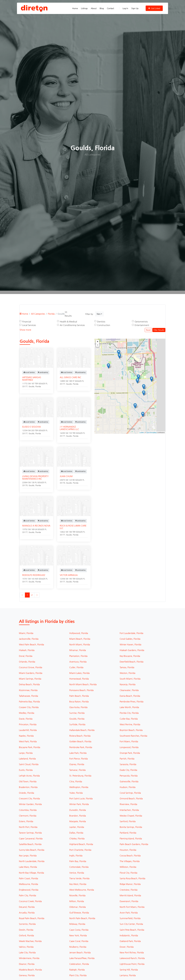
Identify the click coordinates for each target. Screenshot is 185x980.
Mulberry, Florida (78, 947)
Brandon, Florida (78, 816)
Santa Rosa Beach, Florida (132, 878)
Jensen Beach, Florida (80, 952)
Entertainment (142, 325)
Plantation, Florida (78, 656)
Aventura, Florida (78, 662)
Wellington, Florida (79, 787)
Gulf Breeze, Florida (79, 913)
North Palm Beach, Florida (82, 918)
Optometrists (141, 322)
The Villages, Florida (130, 861)
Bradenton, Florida (28, 787)
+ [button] (98, 342)
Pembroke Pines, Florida (132, 702)
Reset (148, 330)
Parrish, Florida (127, 759)
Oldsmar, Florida (78, 907)
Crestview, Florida (129, 890)
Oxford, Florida (26, 935)
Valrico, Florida (26, 947)
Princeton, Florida (28, 724)
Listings (84, 8)
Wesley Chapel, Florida (131, 816)
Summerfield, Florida (130, 918)
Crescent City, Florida (29, 798)
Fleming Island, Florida (131, 838)
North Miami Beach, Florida (83, 684)
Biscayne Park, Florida (30, 747)
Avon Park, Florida (129, 913)
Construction (104, 325)
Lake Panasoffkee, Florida (82, 958)
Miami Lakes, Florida (79, 673)
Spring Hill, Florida (129, 970)
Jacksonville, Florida (29, 639)
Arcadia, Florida (27, 913)
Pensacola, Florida (129, 776)
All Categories (38, 314)
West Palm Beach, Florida (31, 644)
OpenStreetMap (152, 433)
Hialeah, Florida (27, 650)
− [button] (98, 345)
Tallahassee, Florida (28, 696)
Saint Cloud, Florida (29, 764)
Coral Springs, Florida (130, 793)
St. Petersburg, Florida (80, 776)
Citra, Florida (76, 781)
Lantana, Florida (128, 975)
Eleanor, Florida (27, 964)
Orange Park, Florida (130, 753)
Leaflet (142, 433)
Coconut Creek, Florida (30, 901)
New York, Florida (78, 935)
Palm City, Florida (27, 895)
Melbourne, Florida (28, 884)
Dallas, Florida (76, 833)
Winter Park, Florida (79, 804)
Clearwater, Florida (129, 690)
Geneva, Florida (27, 975)
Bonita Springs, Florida (131, 827)
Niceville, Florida (77, 895)
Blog (102, 8)
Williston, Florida (128, 867)
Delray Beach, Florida (29, 684)
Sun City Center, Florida (131, 924)
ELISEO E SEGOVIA (32, 427)
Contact (110, 8)
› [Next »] (37, 595)
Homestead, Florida (79, 679)
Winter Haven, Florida (130, 644)
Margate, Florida (78, 821)
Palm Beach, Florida (79, 696)
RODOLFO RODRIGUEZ (34, 575)
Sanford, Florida (128, 821)
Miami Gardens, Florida (31, 673)
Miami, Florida (26, 633)
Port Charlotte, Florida (80, 850)
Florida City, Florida (129, 713)
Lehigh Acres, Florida (29, 776)
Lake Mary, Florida (28, 867)
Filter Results (159, 330)
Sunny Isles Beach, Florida (32, 850)
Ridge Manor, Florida (130, 884)
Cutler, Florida (76, 667)
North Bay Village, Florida (31, 873)
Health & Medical (68, 322)
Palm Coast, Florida (28, 878)
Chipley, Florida (77, 838)
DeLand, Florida (27, 907)
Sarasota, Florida (128, 764)
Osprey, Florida (77, 764)
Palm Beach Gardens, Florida (134, 844)
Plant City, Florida (78, 975)
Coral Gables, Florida (130, 639)
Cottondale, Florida (79, 867)
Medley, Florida (27, 713)
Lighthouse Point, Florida (132, 964)
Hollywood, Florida (79, 633)
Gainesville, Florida (129, 781)
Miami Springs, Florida (30, 679)
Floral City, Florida (128, 873)
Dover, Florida (127, 947)
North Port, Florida (28, 827)
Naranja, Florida (128, 684)
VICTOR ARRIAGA (69, 575)
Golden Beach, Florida (80, 741)
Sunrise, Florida (77, 713)
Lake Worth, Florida (129, 707)
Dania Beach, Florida (130, 696)
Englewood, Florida (29, 890)
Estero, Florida (26, 821)
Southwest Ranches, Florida (133, 736)
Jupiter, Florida (77, 827)
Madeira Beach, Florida (30, 970)
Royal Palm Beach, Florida (32, 918)
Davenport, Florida (129, 901)
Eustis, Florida (26, 770)
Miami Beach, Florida (80, 639)
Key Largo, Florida (28, 856)
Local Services (29, 325)
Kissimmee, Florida (28, 690)
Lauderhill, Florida (28, 730)
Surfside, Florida (77, 724)
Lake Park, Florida (78, 753)
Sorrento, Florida (27, 924)
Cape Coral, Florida (79, 941)
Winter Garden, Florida (30, 804)
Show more (25, 330)
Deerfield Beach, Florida (132, 662)
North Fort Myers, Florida (132, 907)
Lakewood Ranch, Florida (132, 958)
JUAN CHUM (66, 476)
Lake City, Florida (27, 952)
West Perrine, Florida (130, 724)
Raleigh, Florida (77, 970)
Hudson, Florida (128, 787)
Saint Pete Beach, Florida (132, 930)
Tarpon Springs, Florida (30, 833)
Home (75, 8)
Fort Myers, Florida (129, 741)
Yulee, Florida (76, 793)
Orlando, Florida (27, 662)
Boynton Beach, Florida (131, 730)
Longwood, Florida (129, 747)
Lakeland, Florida (27, 759)
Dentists (101, 322)
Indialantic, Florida (129, 935)
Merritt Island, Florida (130, 895)
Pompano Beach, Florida (81, 690)
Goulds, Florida (77, 719)
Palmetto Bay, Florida (29, 702)
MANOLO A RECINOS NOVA (36, 526)
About (94, 8)
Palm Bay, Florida (78, 861)
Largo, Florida (26, 753)
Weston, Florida (127, 673)
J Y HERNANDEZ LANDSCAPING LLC (69, 428)
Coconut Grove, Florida (31, 667)
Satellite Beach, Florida (30, 844)
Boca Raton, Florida (79, 702)
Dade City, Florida (128, 770)
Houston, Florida (128, 850)
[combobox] (99, 314)
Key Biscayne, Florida (130, 656)
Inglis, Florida (76, 856)
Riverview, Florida (128, 804)
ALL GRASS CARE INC (71, 377)
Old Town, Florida (28, 781)
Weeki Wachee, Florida (30, 941)
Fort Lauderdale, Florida (131, 633)
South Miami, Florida (130, 679)
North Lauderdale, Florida (32, 861)
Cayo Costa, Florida (79, 930)
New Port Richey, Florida (132, 952)
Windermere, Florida (29, 958)
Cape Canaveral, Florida (31, 838)
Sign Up (135, 8)
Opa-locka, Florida (78, 707)
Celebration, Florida (79, 964)
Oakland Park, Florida (130, 941)
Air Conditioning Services (72, 325)
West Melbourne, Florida (82, 890)
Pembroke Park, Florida (81, 747)
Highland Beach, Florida (81, 844)
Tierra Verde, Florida (79, 878)
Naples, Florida (26, 736)
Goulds (31, 386)
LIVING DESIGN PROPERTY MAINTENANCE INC (35, 477)
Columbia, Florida (28, 810)
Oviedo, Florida (27, 793)
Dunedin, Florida (78, 810)
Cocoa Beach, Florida (130, 856)
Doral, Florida (26, 656)
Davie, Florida (26, 719)
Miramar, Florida (78, 650)
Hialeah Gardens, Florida (132, 650)
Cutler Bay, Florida (129, 719)
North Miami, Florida (80, 644)
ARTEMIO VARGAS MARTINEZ (32, 379)
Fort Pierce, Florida (79, 759)
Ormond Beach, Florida (131, 798)
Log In (124, 8)
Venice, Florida (77, 873)
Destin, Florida (26, 930)
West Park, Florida (28, 741)
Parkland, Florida (128, 833)
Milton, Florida (77, 901)
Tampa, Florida (127, 667)
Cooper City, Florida (29, 707)
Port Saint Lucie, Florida (81, 798)
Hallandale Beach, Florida (82, 730)
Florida (51, 314)
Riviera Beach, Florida (80, 736)
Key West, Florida (78, 884)
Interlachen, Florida (129, 810)
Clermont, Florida (28, 816)
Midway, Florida (77, 924)
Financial (27, 322)
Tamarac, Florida (77, 770)
